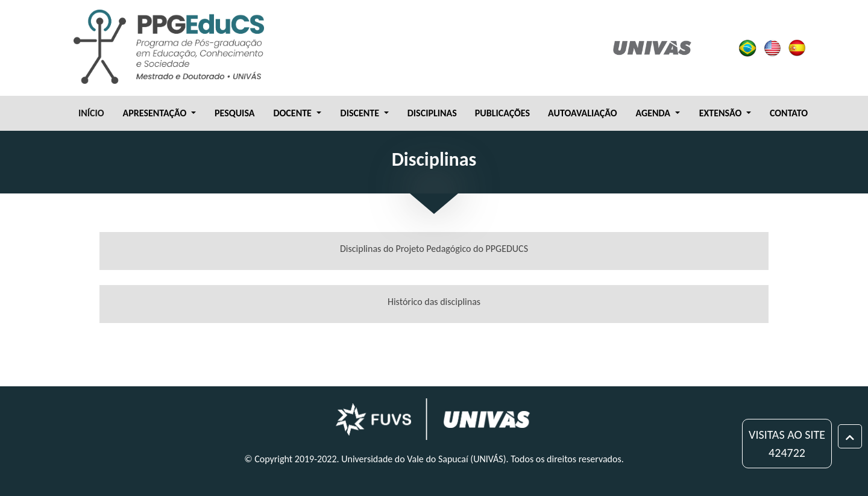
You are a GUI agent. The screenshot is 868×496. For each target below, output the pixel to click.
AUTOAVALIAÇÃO (582, 113)
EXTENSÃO (722, 113)
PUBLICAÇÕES (502, 113)
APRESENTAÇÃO (156, 113)
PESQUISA (234, 113)
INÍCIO (91, 113)
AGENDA (654, 113)
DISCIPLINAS (432, 113)
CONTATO (789, 113)
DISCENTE (361, 113)
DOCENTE (293, 113)
